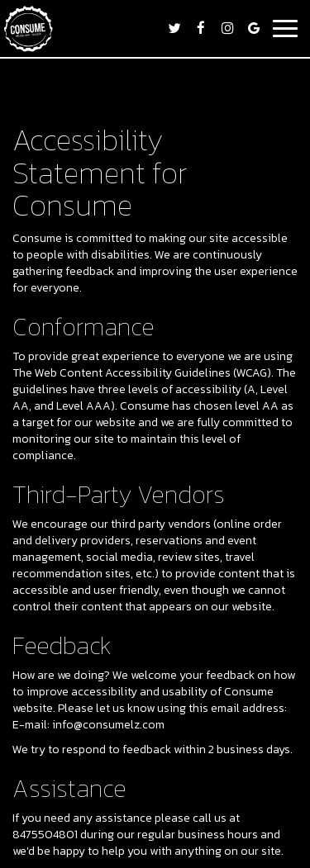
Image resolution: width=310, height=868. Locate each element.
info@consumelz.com (108, 725)
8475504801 (45, 835)
